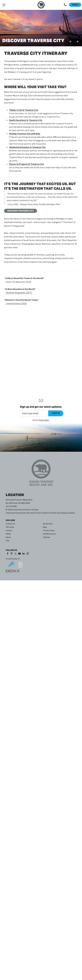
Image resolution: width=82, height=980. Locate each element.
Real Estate (48, 524)
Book (75, 5)
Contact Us (10, 524)
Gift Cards (10, 527)
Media (8, 534)
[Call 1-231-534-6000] (65, 5)
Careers (9, 530)
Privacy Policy (49, 530)
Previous (71, 42)
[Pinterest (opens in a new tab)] (12, 554)
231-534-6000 (11, 506)
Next (77, 42)
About (8, 537)
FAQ (7, 541)
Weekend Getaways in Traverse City (27, 147)
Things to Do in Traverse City (24, 110)
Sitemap (47, 537)
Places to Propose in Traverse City (26, 164)
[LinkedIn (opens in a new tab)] (23, 554)
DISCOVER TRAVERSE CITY (21, 211)
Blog (45, 527)
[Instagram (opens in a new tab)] (28, 554)
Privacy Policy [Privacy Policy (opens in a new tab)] (44, 420)
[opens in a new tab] (11, 564)
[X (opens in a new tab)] (16, 554)
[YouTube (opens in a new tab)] (20, 554)
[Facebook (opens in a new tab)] (7, 554)
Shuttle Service (49, 534)
